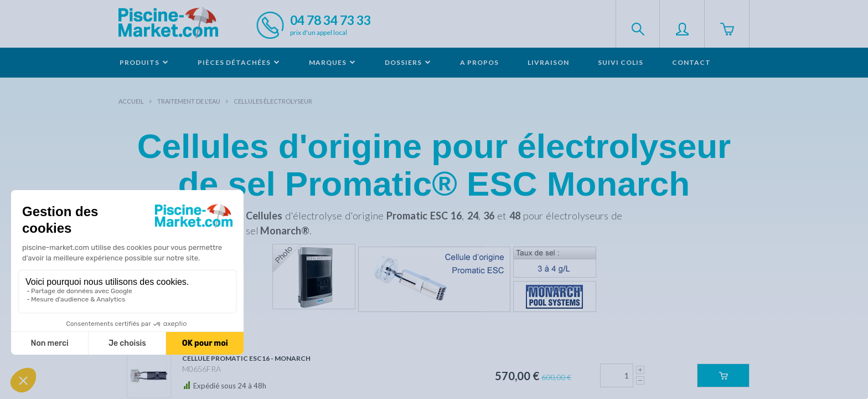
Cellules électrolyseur (273, 101)
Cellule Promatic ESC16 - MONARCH (246, 358)
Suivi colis (621, 62)
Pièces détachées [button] (239, 62)
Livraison (548, 62)
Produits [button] (144, 62)
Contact (691, 62)
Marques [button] (332, 62)
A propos (479, 62)
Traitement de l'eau (189, 101)
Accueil (131, 101)
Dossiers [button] (408, 62)
